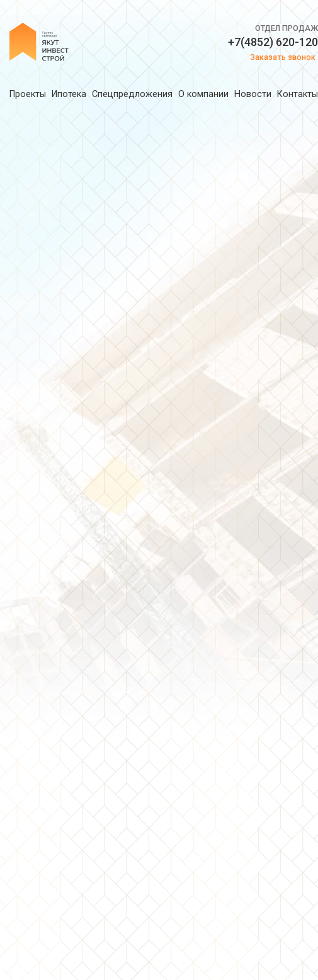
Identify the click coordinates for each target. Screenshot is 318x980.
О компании (203, 94)
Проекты (28, 94)
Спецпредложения (132, 94)
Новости (253, 94)
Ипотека (69, 94)
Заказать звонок (283, 57)
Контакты (298, 94)
